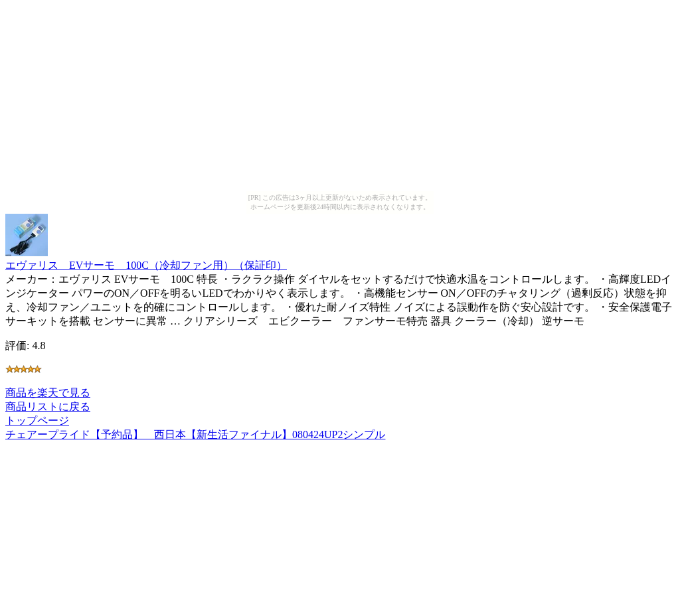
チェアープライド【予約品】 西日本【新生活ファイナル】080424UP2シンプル (195, 434)
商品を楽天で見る (48, 393)
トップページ (37, 421)
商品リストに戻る (48, 407)
